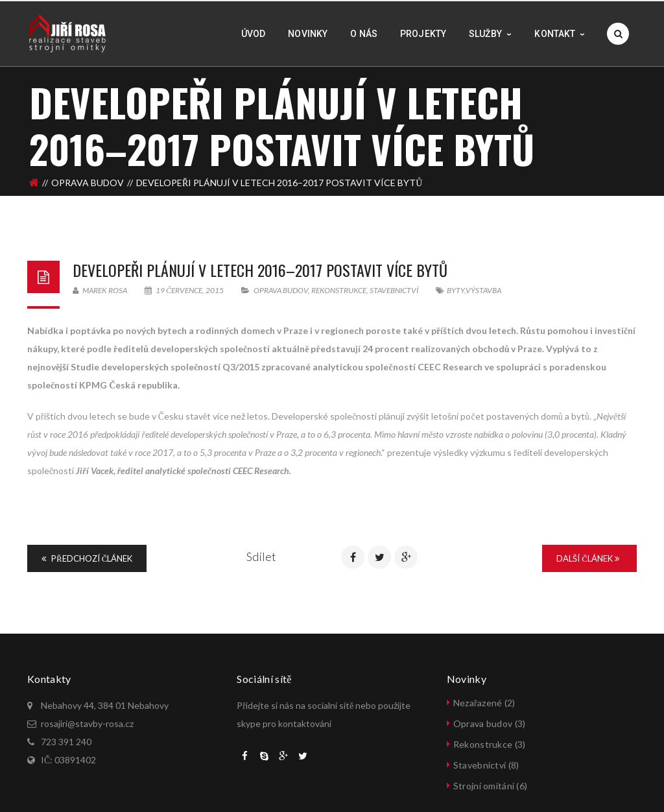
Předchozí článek (87, 558)
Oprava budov (88, 179)
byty (456, 290)
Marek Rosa (100, 290)
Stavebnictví (394, 290)
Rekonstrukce (339, 290)
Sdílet (261, 556)
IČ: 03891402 (68, 760)
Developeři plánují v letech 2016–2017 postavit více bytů (260, 270)
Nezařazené (478, 703)
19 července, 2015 (185, 290)
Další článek (588, 558)
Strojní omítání (484, 786)
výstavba (483, 290)
